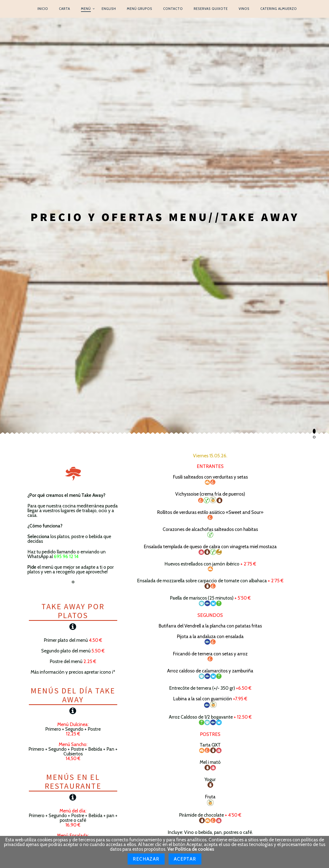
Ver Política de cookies (191, 849)
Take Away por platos (73, 266)
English (109, 9)
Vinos (244, 9)
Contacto (173, 9)
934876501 (231, 730)
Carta (65, 9)
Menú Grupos (140, 9)
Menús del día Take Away (73, 350)
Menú (86, 9)
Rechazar (146, 859)
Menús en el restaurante (73, 437)
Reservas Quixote (211, 9)
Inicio (43, 9)
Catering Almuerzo (279, 9)
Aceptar (185, 859)
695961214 (231, 736)
